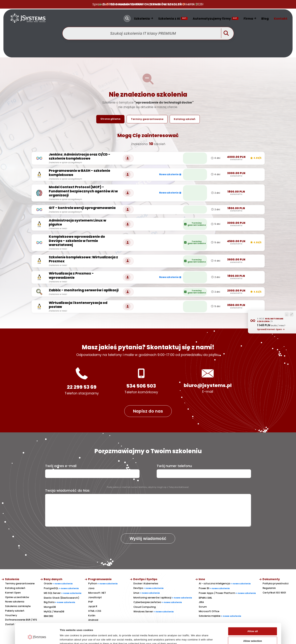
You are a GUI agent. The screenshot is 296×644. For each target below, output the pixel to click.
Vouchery (11, 615)
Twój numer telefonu (174, 466)
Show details (195, 637)
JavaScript (95, 597)
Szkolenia (144, 19)
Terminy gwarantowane (147, 119)
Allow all (253, 614)
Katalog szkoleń (185, 119)
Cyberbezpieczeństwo (158, 602)
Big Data (59, 602)
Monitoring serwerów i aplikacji (163, 598)
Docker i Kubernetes (146, 583)
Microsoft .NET (97, 593)
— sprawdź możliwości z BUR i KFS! (148, 4)
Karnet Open (13, 593)
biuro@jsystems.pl (208, 385)
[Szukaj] (127, 18)
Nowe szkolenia (15, 602)
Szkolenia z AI (173, 19)
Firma (250, 19)
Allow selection (253, 624)
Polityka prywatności (276, 583)
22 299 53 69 (82, 387)
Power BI (214, 588)
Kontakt (281, 19)
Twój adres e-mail (61, 466)
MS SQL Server (63, 593)
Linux (147, 593)
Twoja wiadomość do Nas (67, 491)
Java (91, 588)
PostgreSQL (61, 588)
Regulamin (269, 588)
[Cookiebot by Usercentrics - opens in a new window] (37, 637)
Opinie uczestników (17, 597)
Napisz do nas (148, 411)
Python (103, 583)
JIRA (201, 602)
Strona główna (110, 119)
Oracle (58, 583)
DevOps (148, 588)
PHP (91, 602)
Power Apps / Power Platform (227, 593)
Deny (253, 633)
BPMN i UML (205, 598)
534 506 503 (141, 386)
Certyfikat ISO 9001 (274, 593)
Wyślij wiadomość (148, 538)
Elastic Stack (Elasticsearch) (62, 598)
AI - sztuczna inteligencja (225, 583)
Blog (265, 19)
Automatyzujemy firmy (215, 19)
